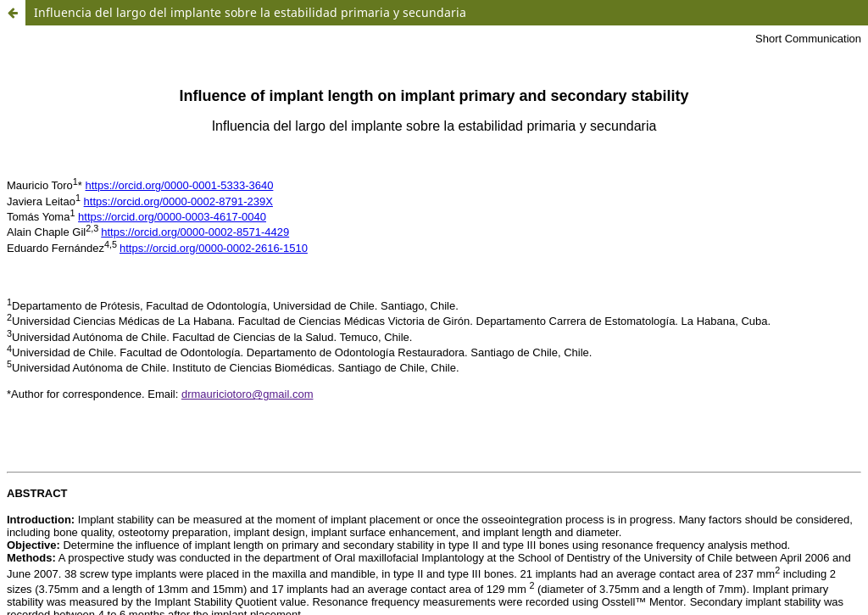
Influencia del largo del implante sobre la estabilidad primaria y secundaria (250, 12)
